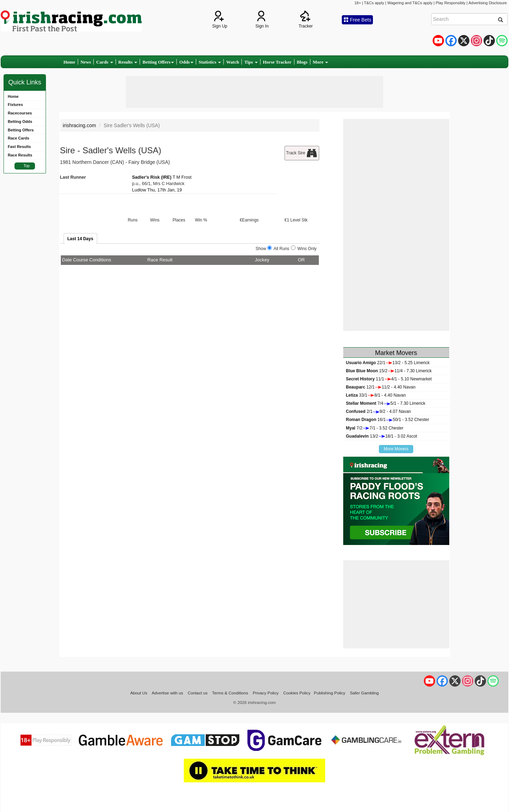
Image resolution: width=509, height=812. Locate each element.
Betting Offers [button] (158, 62)
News (86, 62)
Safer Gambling (364, 693)
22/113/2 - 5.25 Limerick (388, 363)
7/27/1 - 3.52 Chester (375, 428)
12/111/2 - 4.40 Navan (381, 387)
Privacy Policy (266, 693)
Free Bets (358, 20)
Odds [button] (186, 62)
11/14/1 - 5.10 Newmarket (389, 379)
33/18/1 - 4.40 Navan (376, 395)
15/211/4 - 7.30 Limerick (389, 371)
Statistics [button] (210, 62)
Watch (233, 62)
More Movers (396, 449)
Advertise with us (167, 693)
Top (27, 166)
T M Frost (182, 177)
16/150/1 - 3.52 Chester (388, 420)
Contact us (198, 693)
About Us (139, 693)
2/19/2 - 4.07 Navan (379, 411)
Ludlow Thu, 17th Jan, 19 (157, 190)
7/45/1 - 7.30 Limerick (386, 403)
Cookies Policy (297, 693)
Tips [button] (251, 62)
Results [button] (128, 62)
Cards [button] (104, 62)
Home (69, 62)
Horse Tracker (277, 62)
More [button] (320, 62)
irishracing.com (80, 125)
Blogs (302, 62)
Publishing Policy (330, 693)
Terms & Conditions (230, 693)
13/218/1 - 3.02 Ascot (382, 436)
